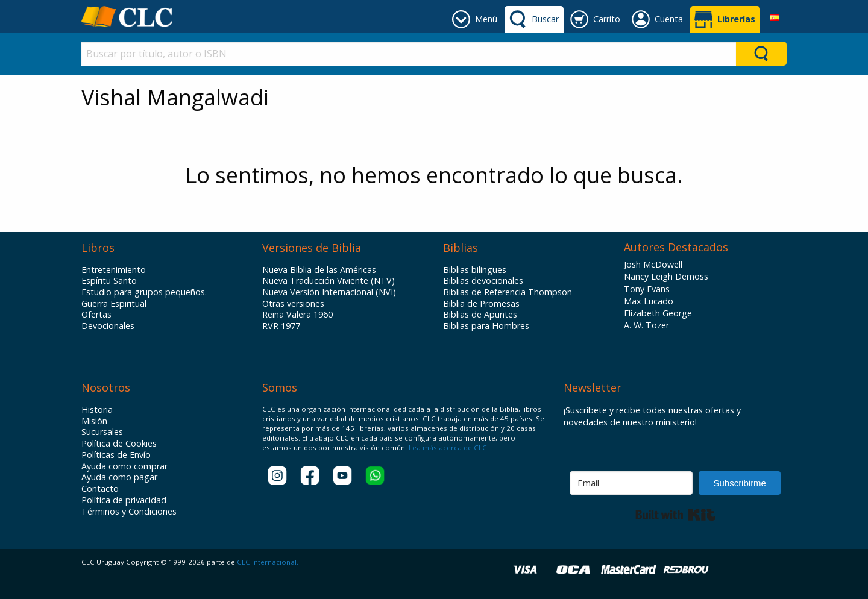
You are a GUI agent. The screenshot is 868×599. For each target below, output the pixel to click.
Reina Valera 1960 (297, 315)
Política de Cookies (119, 444)
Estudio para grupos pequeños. (144, 292)
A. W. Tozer (646, 325)
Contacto (100, 489)
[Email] (631, 483)
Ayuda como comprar (124, 466)
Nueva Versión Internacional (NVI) (329, 292)
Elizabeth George (658, 313)
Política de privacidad (124, 500)
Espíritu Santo (109, 281)
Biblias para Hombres (486, 326)
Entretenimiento (114, 270)
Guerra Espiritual (114, 304)
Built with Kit (675, 515)
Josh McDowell (653, 264)
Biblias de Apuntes (480, 315)
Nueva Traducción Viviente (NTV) (329, 281)
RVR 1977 (281, 326)
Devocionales (108, 326)
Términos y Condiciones (129, 512)
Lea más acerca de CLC (447, 447)
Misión (94, 421)
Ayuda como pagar (119, 477)
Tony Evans (647, 289)
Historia (97, 410)
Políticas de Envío (116, 455)
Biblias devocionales (483, 281)
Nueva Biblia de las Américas (319, 270)
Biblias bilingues (475, 270)
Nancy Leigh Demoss (666, 276)
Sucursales (102, 432)
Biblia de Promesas (481, 304)
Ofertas (96, 315)
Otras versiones (293, 304)
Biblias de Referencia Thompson (508, 292)
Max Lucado (649, 301)
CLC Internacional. (268, 562)
